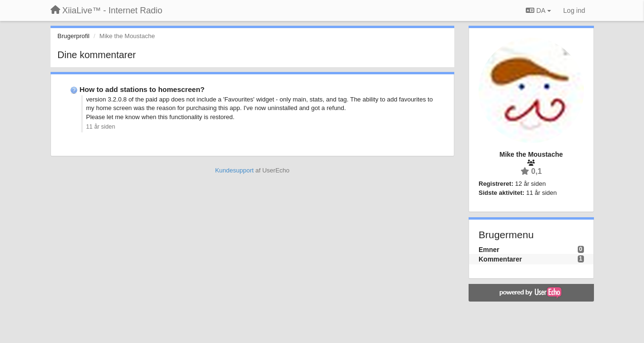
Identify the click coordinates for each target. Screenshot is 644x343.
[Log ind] (574, 10)
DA (538, 10)
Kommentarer (500, 259)
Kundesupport (234, 170)
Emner (489, 250)
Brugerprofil (74, 36)
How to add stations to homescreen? (142, 89)
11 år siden (101, 127)
